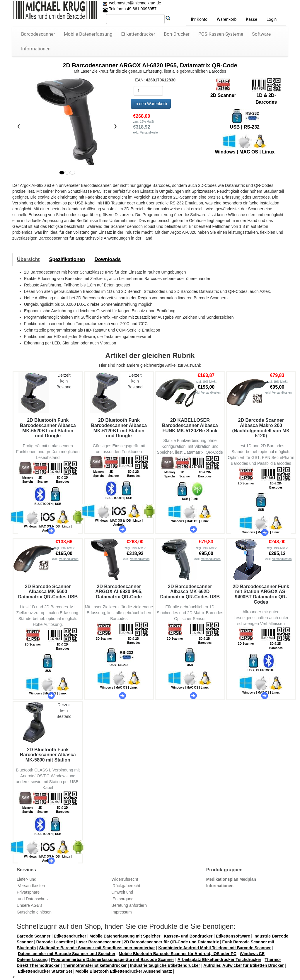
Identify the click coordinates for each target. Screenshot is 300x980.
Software (261, 34)
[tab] (28, 259)
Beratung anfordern (129, 905)
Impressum (121, 912)
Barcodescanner (38, 34)
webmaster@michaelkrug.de (134, 3)
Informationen (36, 49)
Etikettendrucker (138, 34)
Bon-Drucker (177, 34)
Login (272, 19)
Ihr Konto (199, 19)
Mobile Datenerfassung (88, 34)
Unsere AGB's (30, 905)
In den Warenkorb (151, 104)
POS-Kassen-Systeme (221, 34)
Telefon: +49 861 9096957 (129, 9)
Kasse (251, 19)
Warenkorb (227, 19)
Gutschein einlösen (34, 912)
